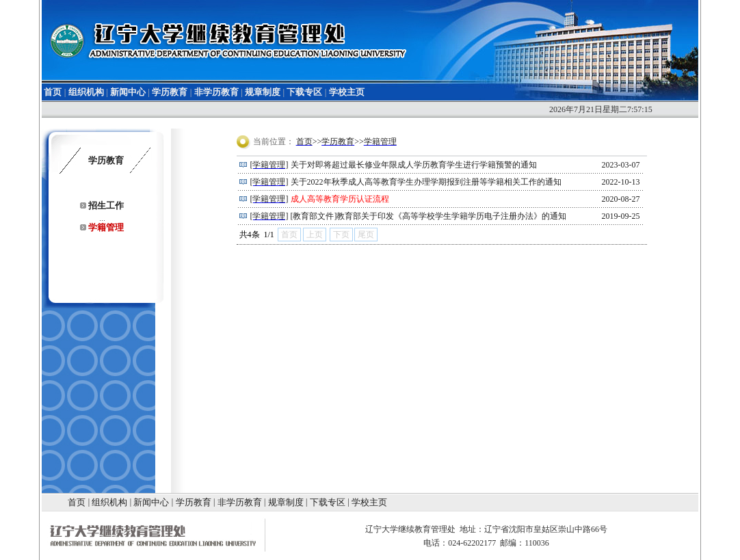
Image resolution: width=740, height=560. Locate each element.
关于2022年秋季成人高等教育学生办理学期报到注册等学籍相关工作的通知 (426, 182)
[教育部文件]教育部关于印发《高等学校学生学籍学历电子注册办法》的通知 (429, 216)
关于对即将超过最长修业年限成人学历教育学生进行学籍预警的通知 (414, 165)
